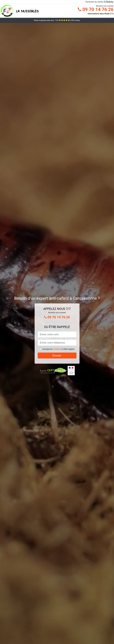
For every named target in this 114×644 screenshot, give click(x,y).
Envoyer (57, 356)
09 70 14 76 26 (96, 10)
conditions (57, 349)
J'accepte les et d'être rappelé (58, 349)
